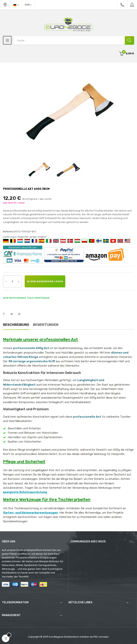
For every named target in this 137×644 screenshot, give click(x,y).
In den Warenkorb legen (45, 281)
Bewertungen (46, 325)
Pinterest (21, 314)
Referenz (8, 232)
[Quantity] (12, 281)
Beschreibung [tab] (16, 325)
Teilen (6, 314)
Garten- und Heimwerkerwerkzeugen (30, 513)
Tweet (13, 314)
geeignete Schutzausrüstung (25, 492)
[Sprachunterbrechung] (16, 5)
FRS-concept (101, 637)
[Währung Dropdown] (28, 5)
